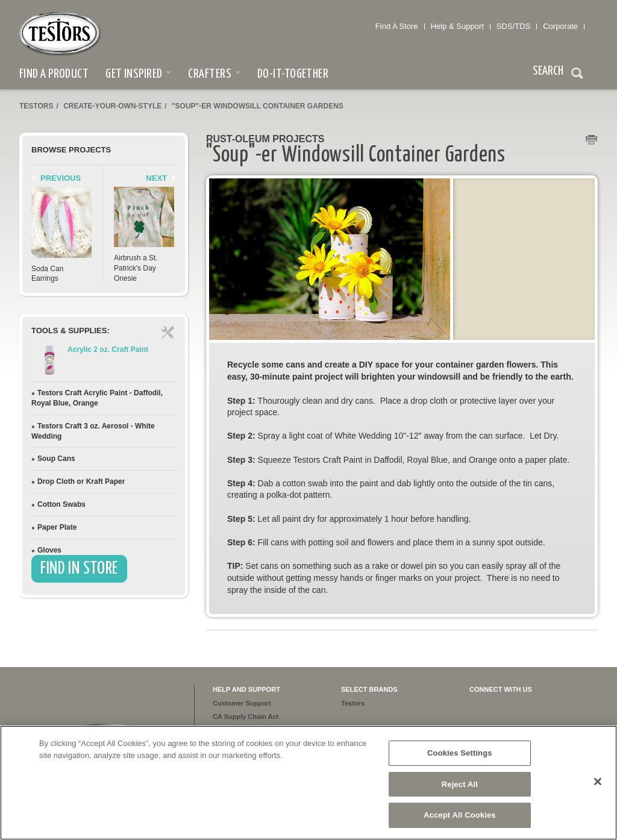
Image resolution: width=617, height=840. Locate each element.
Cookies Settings (460, 753)
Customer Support (242, 703)
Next (156, 178)
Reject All (460, 784)
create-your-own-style (112, 106)
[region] (308, 783)
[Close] (598, 782)
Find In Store (79, 569)
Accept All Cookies (460, 815)
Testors (36, 106)
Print (592, 140)
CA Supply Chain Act (246, 716)
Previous (61, 178)
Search (577, 75)
